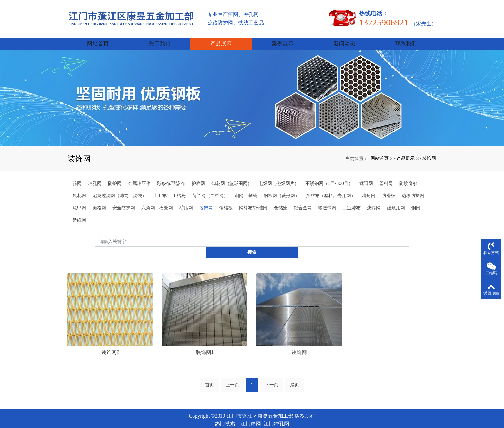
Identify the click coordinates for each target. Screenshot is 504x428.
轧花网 (79, 187)
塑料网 (386, 175)
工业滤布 (352, 200)
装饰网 (429, 150)
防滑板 (389, 187)
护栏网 (198, 175)
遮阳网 (366, 175)
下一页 (272, 366)
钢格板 (226, 200)
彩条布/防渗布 (171, 175)
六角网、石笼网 (157, 200)
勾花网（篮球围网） (232, 175)
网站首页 (98, 36)
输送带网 (327, 200)
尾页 (294, 366)
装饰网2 (110, 334)
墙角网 (369, 187)
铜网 (416, 200)
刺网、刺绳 (246, 187)
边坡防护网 (413, 187)
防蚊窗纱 (408, 175)
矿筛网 (186, 200)
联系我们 (406, 36)
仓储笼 (281, 200)
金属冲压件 (139, 175)
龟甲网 (79, 200)
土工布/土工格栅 (169, 187)
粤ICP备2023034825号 (252, 421)
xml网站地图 (252, 413)
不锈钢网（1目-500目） (329, 175)
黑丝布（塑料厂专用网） (331, 187)
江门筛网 (251, 405)
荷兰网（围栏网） (210, 187)
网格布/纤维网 (253, 200)
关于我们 (160, 36)
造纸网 (79, 212)
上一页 (232, 366)
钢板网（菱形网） (282, 187)
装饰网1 (205, 334)
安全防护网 (124, 200)
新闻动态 (344, 36)
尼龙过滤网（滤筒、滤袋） (120, 187)
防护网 (115, 175)
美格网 (99, 200)
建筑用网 (396, 200)
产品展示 (221, 36)
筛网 (77, 175)
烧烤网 (374, 200)
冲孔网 (95, 175)
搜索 (409, 233)
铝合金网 (303, 200)
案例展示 (283, 36)
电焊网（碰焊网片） (279, 175)
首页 (210, 366)
